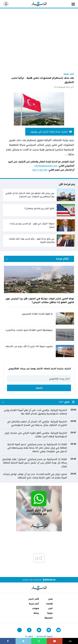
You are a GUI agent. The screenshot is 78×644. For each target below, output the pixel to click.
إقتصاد (49, 604)
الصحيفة (49, 618)
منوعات (36, 608)
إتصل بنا (29, 636)
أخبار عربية (34, 604)
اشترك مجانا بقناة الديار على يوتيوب (51, 132)
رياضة (36, 613)
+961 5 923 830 (40, 170)
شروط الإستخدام (45, 636)
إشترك (39, 388)
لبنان (50, 599)
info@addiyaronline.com (46, 166)
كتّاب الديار (34, 599)
